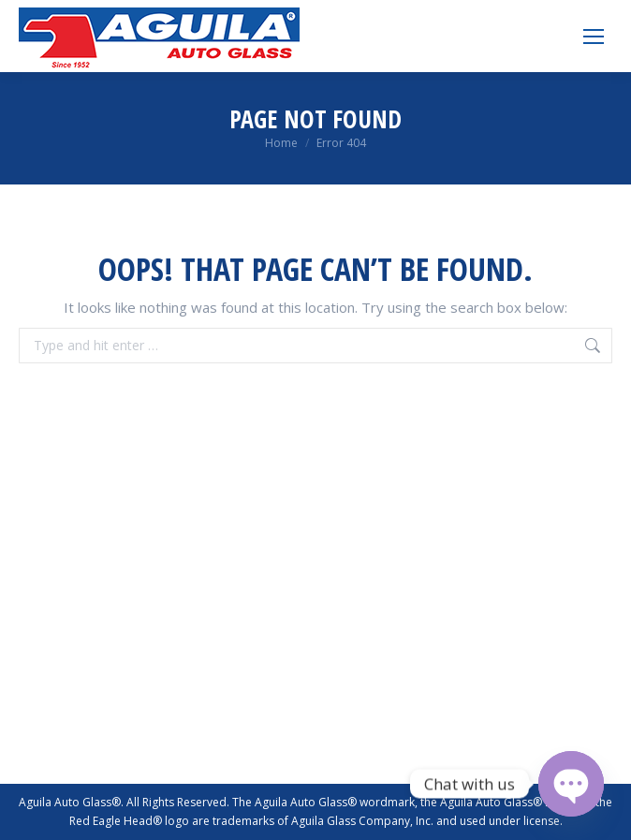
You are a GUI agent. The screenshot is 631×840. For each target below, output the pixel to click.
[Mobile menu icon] (594, 37)
